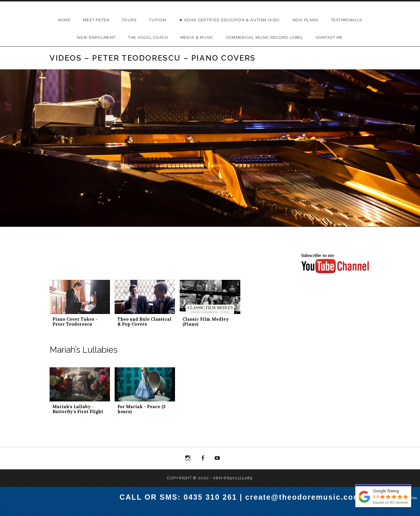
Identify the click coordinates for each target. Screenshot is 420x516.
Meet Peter (96, 20)
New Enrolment (96, 37)
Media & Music (197, 37)
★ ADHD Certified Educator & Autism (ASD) (230, 20)
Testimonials (347, 20)
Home (64, 20)
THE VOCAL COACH (148, 37)
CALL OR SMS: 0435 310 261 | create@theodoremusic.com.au (246, 497)
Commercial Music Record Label (265, 37)
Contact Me (329, 37)
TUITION (158, 20)
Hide (414, 498)
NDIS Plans (306, 20)
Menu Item (188, 459)
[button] (80, 306)
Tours (129, 20)
